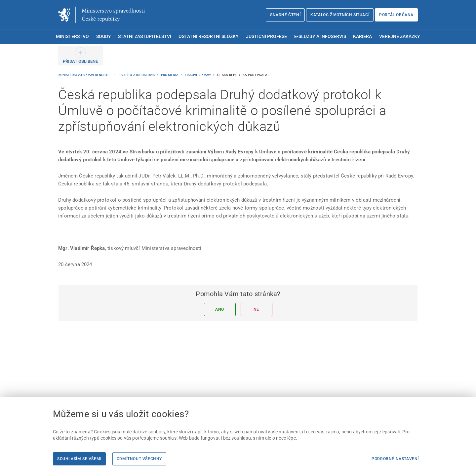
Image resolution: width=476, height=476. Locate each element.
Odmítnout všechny (139, 459)
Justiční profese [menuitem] (266, 37)
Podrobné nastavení (395, 459)
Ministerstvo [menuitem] (72, 37)
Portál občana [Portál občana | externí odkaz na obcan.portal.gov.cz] (396, 15)
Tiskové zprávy (198, 75)
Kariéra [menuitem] (362, 37)
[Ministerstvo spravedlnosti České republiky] (101, 15)
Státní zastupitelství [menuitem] (145, 37)
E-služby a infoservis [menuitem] (320, 37)
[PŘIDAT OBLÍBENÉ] (80, 56)
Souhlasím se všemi (79, 459)
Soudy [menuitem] (104, 37)
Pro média (170, 75)
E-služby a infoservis (137, 75)
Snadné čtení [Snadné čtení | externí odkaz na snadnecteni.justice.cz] (285, 15)
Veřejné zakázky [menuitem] (400, 37)
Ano (220, 309)
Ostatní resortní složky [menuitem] (209, 37)
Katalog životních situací (340, 15)
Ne (256, 309)
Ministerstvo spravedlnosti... (85, 75)
